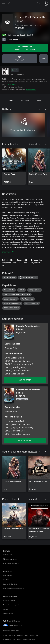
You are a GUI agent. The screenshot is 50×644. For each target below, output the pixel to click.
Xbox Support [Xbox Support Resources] (7, 575)
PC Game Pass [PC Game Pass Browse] (8, 555)
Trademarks (7, 639)
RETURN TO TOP (25, 440)
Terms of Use (34, 635)
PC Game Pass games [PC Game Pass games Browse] (10, 559)
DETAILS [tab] (11, 100)
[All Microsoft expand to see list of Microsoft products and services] (3, 4)
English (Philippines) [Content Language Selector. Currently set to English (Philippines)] (14, 621)
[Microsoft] (25, 2)
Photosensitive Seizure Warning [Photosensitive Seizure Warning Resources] (13, 588)
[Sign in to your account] (46, 4)
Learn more (11, 84)
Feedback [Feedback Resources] (6, 580)
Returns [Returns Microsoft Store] (6, 609)
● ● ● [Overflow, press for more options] (44, 59)
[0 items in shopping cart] (39, 4)
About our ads (17, 639)
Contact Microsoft (9, 635)
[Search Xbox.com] (9, 3)
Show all (33, 144)
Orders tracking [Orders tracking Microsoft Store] (8, 613)
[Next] (45, 109)
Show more (8, 252)
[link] (14, 167)
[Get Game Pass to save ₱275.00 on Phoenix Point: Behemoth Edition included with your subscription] (25, 48)
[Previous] (40, 109)
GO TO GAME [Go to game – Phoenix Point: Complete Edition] (25, 380)
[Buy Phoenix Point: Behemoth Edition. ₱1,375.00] (20, 59)
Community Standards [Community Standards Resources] (10, 584)
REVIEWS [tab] (25, 100)
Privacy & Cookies (22, 635)
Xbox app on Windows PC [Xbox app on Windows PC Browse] (11, 563)
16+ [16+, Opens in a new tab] (15, 70)
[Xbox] (7, 9)
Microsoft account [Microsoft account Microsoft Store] (9, 601)
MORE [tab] (39, 100)
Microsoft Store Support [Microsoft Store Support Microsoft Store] (11, 605)
